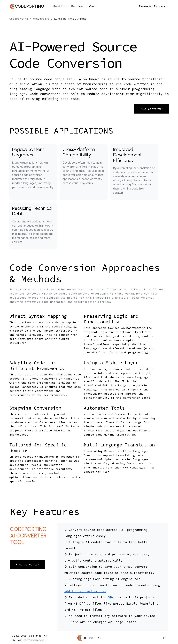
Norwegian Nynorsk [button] (152, 6)
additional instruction (85, 591)
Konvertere (41, 19)
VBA (111, 597)
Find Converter (151, 109)
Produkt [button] (59, 6)
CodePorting (19, 19)
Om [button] (91, 6)
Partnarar (78, 6)
